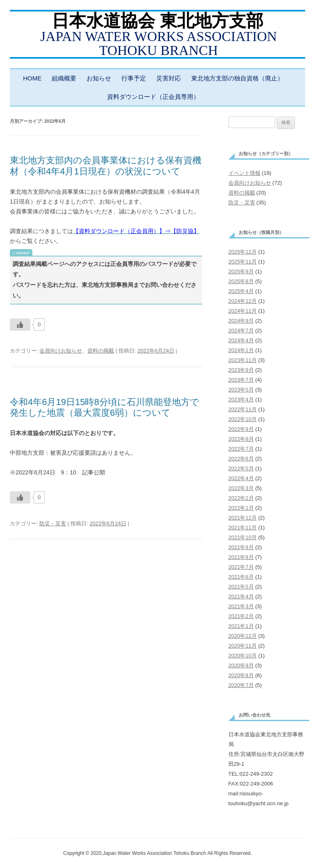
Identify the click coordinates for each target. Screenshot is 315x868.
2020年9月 (241, 665)
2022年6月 (241, 459)
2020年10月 (243, 656)
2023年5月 (241, 390)
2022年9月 (241, 429)
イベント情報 (244, 173)
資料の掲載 (101, 351)
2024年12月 (243, 301)
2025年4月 (241, 291)
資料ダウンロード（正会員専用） (153, 97)
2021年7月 (241, 567)
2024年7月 (241, 331)
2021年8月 (241, 557)
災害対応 (169, 78)
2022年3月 (241, 488)
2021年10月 (243, 537)
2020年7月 (241, 685)
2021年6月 (241, 577)
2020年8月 (241, 675)
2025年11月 (243, 262)
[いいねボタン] (20, 325)
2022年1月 (241, 508)
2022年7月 (241, 449)
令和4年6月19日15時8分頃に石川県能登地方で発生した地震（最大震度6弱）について (105, 407)
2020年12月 (243, 636)
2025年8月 (241, 281)
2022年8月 (241, 439)
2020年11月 (243, 646)
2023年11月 (243, 360)
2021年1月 (241, 626)
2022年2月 (241, 498)
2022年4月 (241, 478)
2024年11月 (243, 311)
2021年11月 (243, 528)
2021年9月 (241, 547)
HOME (32, 78)
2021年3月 (241, 606)
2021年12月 (243, 518)
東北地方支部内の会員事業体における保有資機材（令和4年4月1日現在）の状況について (106, 166)
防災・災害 (53, 523)
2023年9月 (241, 370)
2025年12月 (243, 252)
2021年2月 (241, 616)
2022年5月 (241, 468)
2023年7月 (241, 380)
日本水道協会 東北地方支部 (157, 21)
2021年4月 (241, 597)
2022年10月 (243, 419)
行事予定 (134, 78)
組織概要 (64, 78)
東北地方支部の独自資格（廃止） (237, 78)
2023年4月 (241, 400)
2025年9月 (241, 271)
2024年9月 (241, 321)
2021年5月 (241, 587)
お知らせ (99, 78)
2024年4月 (241, 340)
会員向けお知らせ (61, 351)
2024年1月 (241, 350)
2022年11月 (243, 409)
